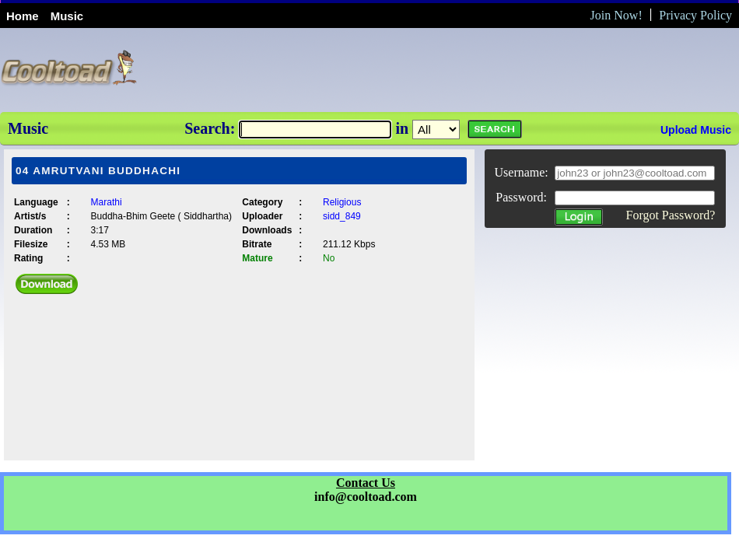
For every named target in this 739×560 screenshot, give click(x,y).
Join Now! (616, 15)
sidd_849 (342, 216)
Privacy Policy (695, 15)
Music (67, 16)
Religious (342, 202)
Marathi (107, 202)
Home (23, 16)
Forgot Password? (670, 215)
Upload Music (696, 130)
